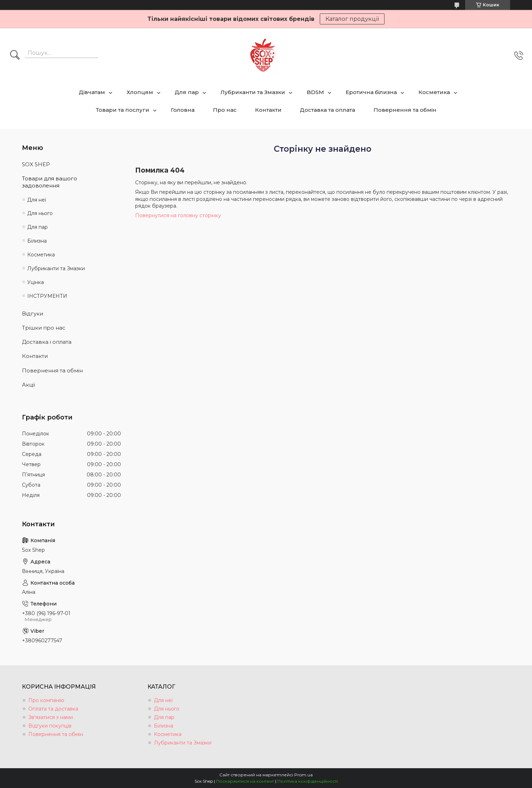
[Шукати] (15, 56)
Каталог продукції (352, 19)
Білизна (37, 241)
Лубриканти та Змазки (253, 92)
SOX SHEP (36, 164)
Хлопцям (140, 92)
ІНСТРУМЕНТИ (47, 296)
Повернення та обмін (405, 110)
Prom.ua (303, 775)
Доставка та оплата (328, 110)
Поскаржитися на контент (245, 781)
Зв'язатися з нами (51, 717)
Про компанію (46, 700)
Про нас (225, 110)
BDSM (315, 92)
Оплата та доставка (53, 709)
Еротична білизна (371, 92)
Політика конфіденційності (308, 781)
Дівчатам (92, 92)
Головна (183, 110)
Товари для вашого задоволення (50, 182)
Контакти (268, 110)
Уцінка (36, 282)
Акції (28, 385)
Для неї (37, 200)
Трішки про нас (44, 328)
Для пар (187, 92)
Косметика (434, 92)
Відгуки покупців (50, 726)
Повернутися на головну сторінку (178, 215)
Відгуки (33, 314)
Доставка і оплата (47, 342)
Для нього (40, 213)
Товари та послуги (123, 110)
